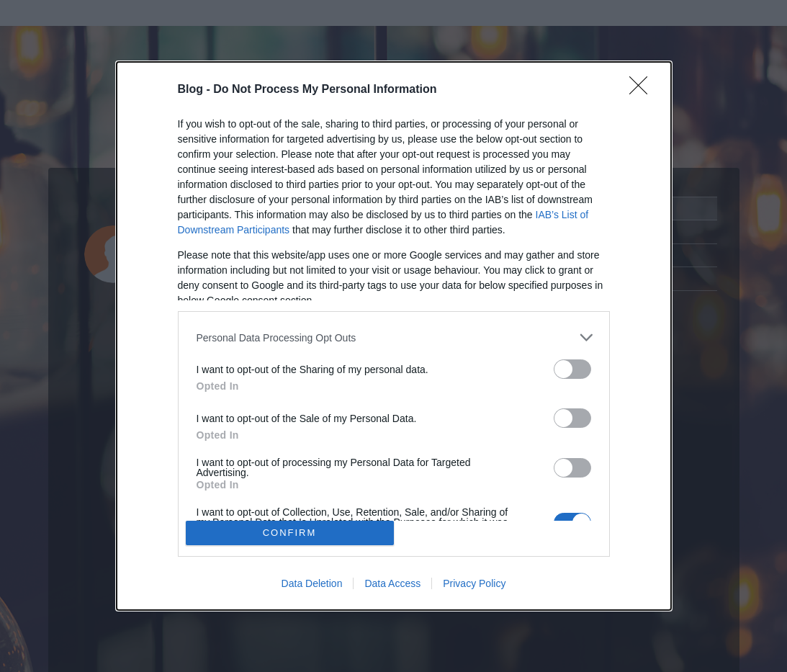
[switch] (572, 369)
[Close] (643, 90)
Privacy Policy (474, 583)
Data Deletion (312, 583)
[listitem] (394, 337)
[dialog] (394, 336)
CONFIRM (290, 533)
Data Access (392, 583)
